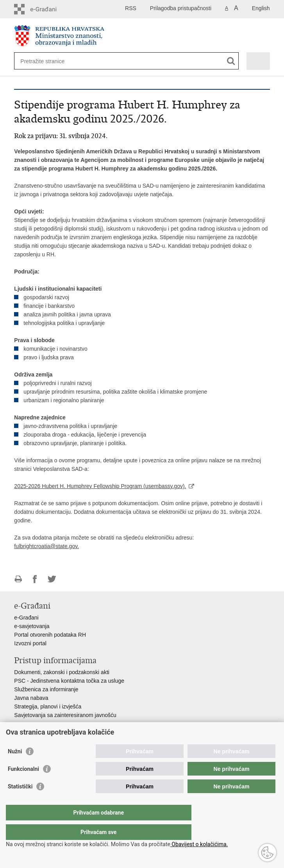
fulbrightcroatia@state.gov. (46, 546)
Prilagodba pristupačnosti (181, 8)
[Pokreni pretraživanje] (231, 61)
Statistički (20, 802)
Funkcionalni (23, 785)
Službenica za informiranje (46, 689)
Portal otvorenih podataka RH (50, 635)
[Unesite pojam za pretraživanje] (49, 61)
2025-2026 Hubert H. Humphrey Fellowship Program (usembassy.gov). (100, 486)
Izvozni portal (30, 643)
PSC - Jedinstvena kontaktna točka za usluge (69, 681)
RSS (131, 8)
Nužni (15, 767)
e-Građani (26, 618)
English (261, 8)
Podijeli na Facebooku (35, 579)
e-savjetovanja (32, 626)
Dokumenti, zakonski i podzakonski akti (62, 672)
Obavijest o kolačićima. (199, 844)
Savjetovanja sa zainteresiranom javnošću (65, 715)
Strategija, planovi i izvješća (48, 706)
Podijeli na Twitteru (52, 579)
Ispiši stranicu (18, 579)
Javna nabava (31, 698)
